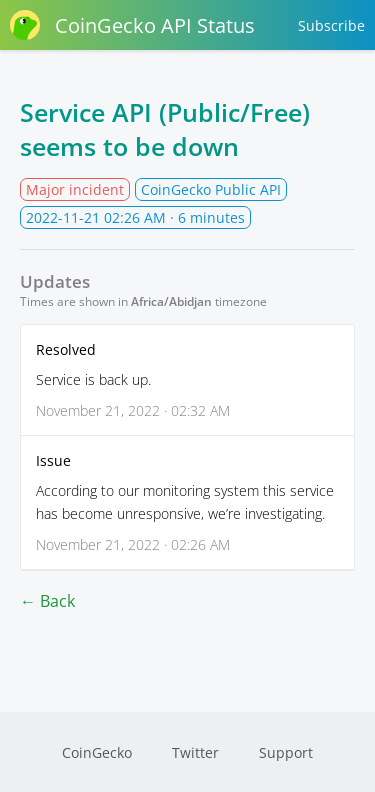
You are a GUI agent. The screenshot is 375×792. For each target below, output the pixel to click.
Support (286, 752)
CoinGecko (97, 752)
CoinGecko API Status (132, 25)
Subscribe (331, 25)
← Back (47, 601)
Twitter (195, 752)
